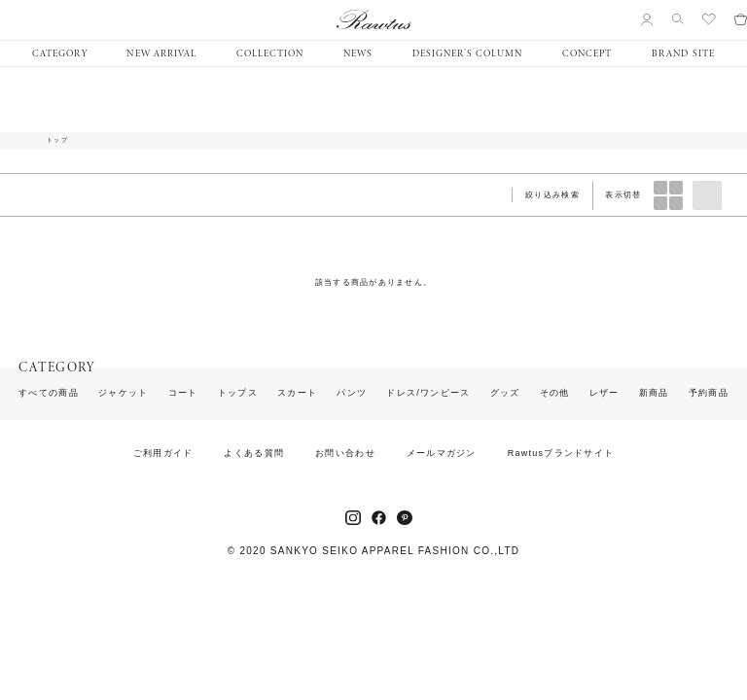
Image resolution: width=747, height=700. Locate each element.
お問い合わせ (345, 454)
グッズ (505, 393)
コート (183, 393)
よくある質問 (254, 454)
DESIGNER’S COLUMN (467, 53)
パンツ (352, 393)
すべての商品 (49, 393)
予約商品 (709, 393)
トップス (238, 393)
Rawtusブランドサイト (561, 454)
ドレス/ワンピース (428, 393)
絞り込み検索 (552, 195)
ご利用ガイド (163, 454)
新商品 (654, 393)
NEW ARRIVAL (161, 53)
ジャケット (123, 393)
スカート (297, 393)
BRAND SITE (683, 53)
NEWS (358, 53)
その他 (555, 393)
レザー (605, 393)
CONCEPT (587, 53)
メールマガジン (442, 454)
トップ (57, 140)
